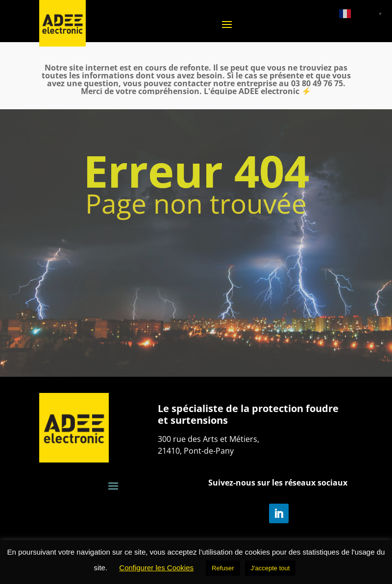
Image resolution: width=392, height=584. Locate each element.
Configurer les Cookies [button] (156, 568)
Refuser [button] (223, 568)
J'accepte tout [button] (270, 568)
